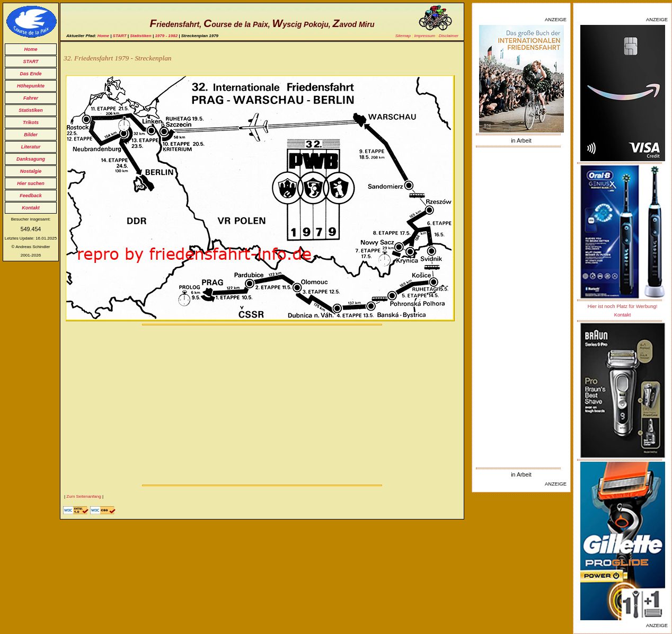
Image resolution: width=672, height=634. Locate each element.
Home (30, 49)
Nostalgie (31, 171)
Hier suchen (31, 183)
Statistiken (31, 110)
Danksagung (31, 159)
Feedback (31, 196)
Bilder (31, 135)
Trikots (31, 122)
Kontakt (31, 208)
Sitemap (403, 36)
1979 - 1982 (166, 36)
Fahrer (31, 98)
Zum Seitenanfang (83, 496)
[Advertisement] (521, 307)
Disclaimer (449, 36)
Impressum (425, 36)
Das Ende (30, 74)
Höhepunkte (31, 86)
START (30, 61)
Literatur (31, 147)
